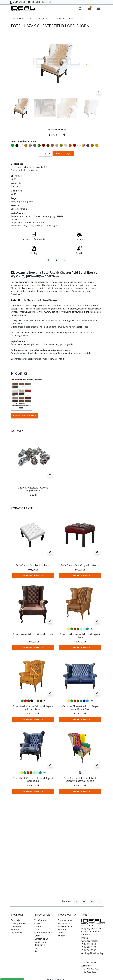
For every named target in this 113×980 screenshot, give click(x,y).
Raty (37, 929)
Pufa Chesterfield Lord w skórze (33, 584)
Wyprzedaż (16, 933)
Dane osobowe (65, 920)
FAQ (36, 948)
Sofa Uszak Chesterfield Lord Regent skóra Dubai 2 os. (80, 726)
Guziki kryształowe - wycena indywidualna (33, 508)
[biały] (35, 719)
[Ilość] (45, 154)
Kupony (62, 936)
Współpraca (40, 920)
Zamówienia (64, 923)
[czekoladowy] (78, 647)
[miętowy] (81, 647)
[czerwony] (75, 647)
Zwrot (37, 936)
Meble (22, 19)
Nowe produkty (18, 923)
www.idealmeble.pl (90, 941)
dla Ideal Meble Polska (57, 129)
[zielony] (72, 647)
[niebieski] (87, 719)
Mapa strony (41, 942)
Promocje (15, 920)
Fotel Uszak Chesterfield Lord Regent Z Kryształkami (33, 726)
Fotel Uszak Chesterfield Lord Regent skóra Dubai (33, 798)
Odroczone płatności (44, 933)
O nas (37, 923)
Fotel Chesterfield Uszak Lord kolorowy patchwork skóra (80, 798)
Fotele (31, 19)
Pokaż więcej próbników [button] (25, 434)
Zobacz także (22, 527)
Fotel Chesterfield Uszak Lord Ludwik (33, 653)
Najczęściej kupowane (16, 928)
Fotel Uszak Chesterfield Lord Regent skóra (80, 654)
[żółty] (69, 647)
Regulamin (40, 945)
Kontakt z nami (42, 939)
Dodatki (18, 449)
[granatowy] (84, 719)
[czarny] (32, 719)
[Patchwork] (80, 791)
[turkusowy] (87, 647)
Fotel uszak (42, 19)
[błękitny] (84, 647)
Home (13, 19)
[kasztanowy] (41, 719)
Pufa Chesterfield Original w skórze (80, 584)
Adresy (61, 933)
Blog (37, 951)
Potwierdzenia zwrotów (65, 928)
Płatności (39, 926)
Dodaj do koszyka (63, 153)
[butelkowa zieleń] (38, 719)
